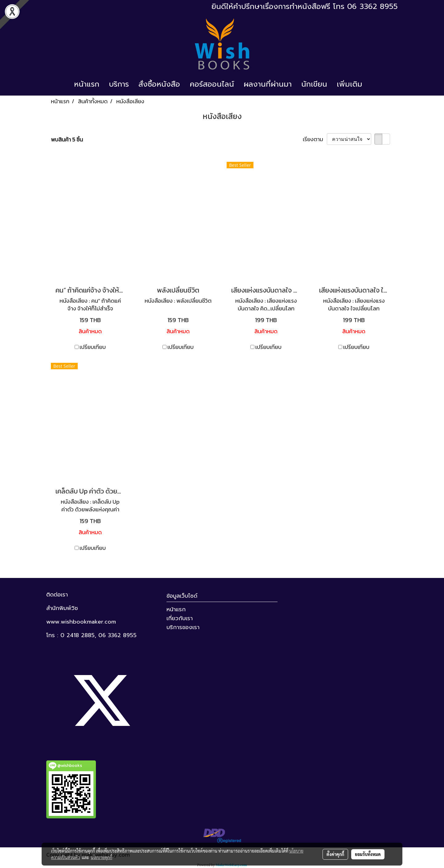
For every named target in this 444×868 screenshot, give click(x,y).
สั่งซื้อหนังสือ (159, 84)
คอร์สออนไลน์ (212, 84)
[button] (372, 84)
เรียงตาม (315, 139)
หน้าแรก (87, 84)
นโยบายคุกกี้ (101, 857)
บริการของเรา (183, 627)
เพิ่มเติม (349, 84)
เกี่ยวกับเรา (180, 618)
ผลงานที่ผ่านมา (268, 84)
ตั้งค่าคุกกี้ (335, 854)
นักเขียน (314, 84)
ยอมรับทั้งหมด (368, 854)
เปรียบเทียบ (93, 347)
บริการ (119, 84)
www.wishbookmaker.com (81, 622)
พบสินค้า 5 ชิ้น (67, 139)
